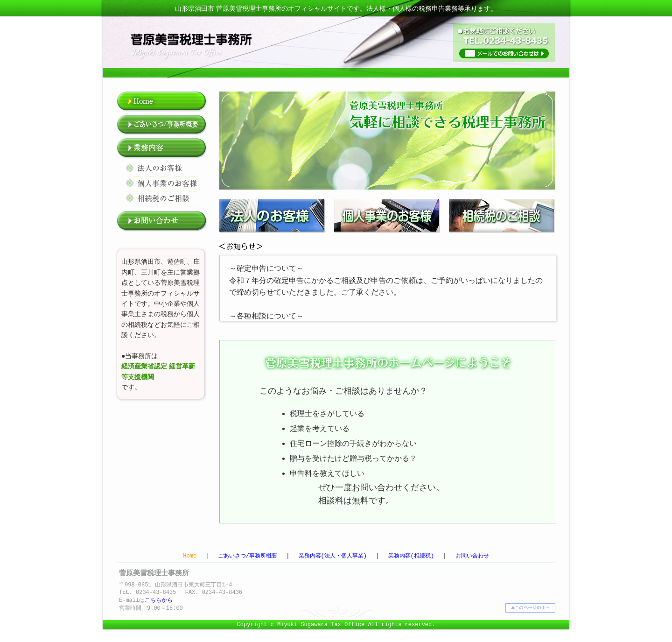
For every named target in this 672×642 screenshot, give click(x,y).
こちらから (159, 600)
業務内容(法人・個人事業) (333, 556)
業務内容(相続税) (411, 556)
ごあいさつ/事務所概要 (248, 556)
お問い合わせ (472, 556)
